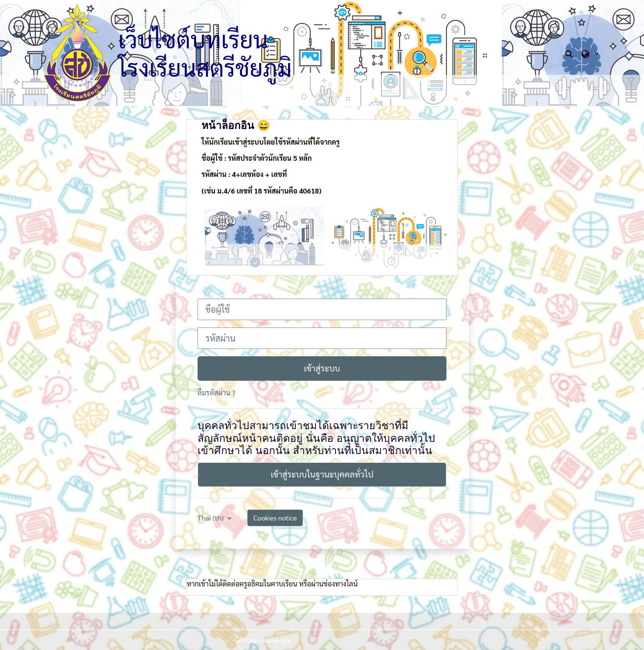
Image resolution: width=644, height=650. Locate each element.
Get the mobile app (263, 640)
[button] (570, 53)
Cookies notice (275, 518)
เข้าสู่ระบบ (322, 368)
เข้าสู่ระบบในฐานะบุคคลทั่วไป (322, 474)
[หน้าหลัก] (77, 52)
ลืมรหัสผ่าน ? (216, 392)
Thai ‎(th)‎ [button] (211, 518)
